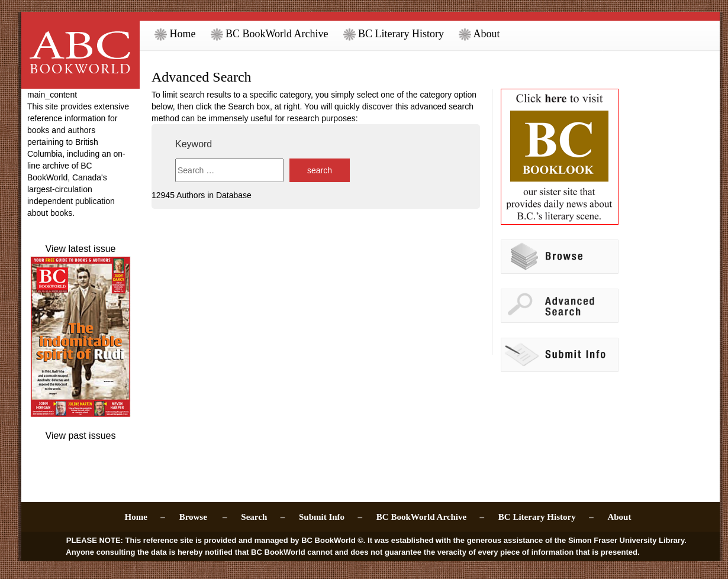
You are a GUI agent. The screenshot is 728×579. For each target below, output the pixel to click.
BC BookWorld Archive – (430, 517)
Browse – (203, 517)
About (479, 34)
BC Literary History (394, 34)
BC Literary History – (546, 517)
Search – (263, 517)
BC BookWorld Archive (270, 34)
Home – (145, 517)
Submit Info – (331, 517)
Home (175, 34)
